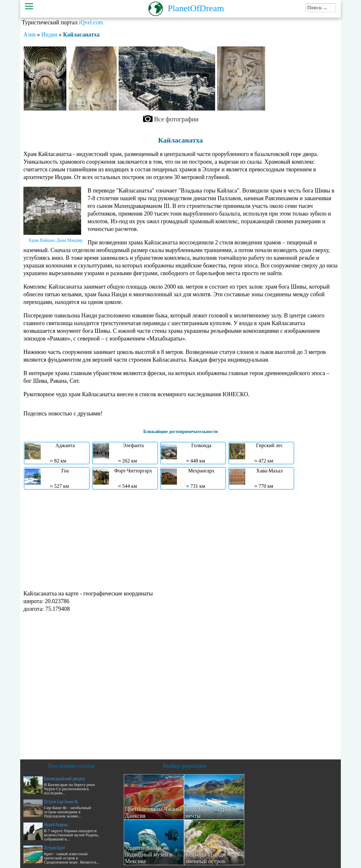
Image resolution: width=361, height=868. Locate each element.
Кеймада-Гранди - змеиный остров (207, 858)
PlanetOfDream (196, 8)
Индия (49, 35)
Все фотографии (176, 119)
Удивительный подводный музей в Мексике (149, 855)
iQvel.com (91, 22)
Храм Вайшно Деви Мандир (56, 240)
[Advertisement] (180, 539)
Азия (29, 35)
